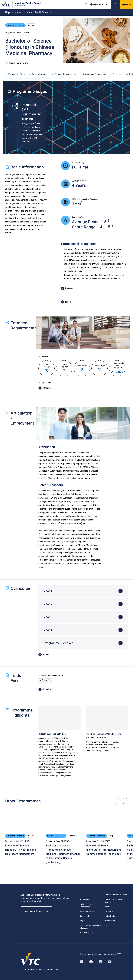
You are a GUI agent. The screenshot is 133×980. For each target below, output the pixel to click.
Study (82, 895)
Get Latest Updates (37, 911)
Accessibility (110, 921)
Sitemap (109, 907)
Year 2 (48, 604)
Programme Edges (15, 74)
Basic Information (39, 74)
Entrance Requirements (64, 74)
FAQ (107, 925)
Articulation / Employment (93, 74)
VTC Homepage (86, 933)
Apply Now (127, 4)
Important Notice (99, 4)
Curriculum (116, 74)
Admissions (84, 899)
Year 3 (48, 617)
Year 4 (48, 630)
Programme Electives (59, 643)
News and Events (87, 911)
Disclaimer (109, 911)
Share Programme (17, 63)
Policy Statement (112, 916)
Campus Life (85, 916)
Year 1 (48, 591)
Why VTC (83, 921)
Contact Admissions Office (116, 895)
